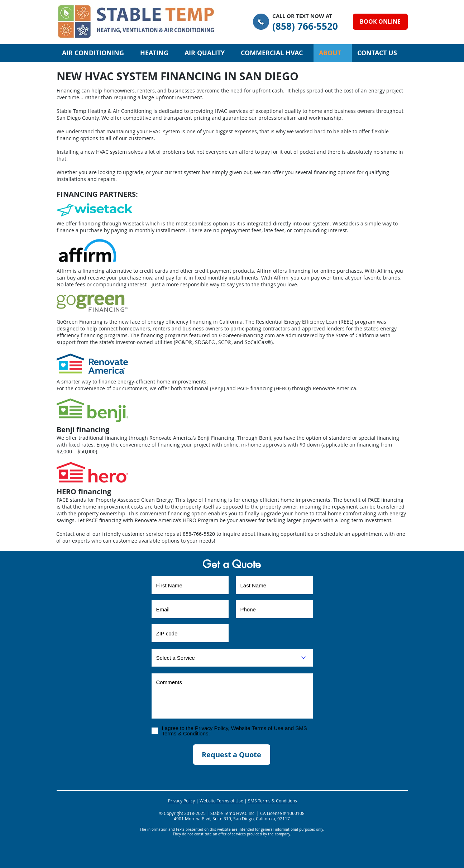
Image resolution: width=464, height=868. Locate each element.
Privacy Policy (181, 801)
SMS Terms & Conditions (272, 801)
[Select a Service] (232, 658)
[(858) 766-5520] (305, 26)
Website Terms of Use (221, 801)
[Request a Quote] (232, 755)
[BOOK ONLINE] (380, 22)
